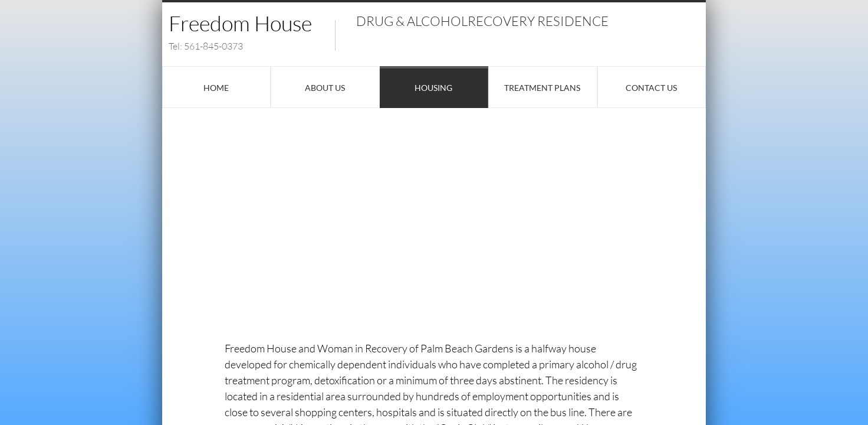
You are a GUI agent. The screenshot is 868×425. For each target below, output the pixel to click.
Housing (433, 88)
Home (216, 88)
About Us (325, 88)
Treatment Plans (542, 88)
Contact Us (651, 88)
